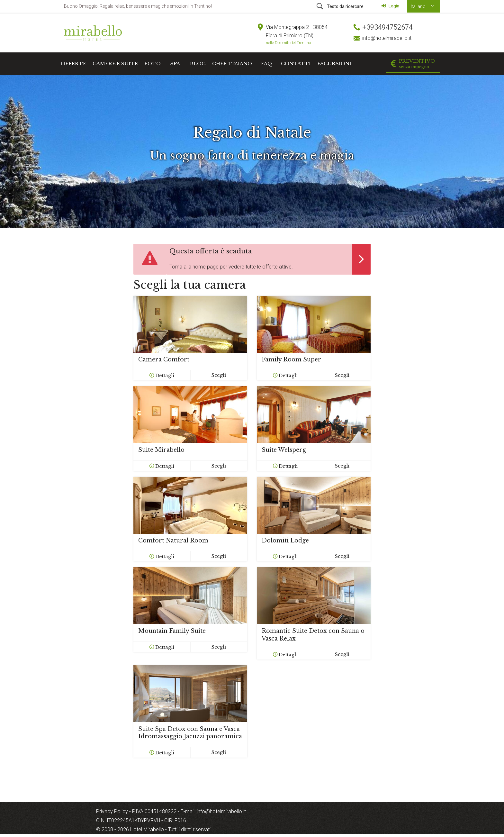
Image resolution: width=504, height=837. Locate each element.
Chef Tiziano (232, 64)
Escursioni (334, 64)
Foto (153, 64)
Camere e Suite (115, 64)
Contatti (296, 64)
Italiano (419, 6)
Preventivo (413, 64)
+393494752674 (387, 27)
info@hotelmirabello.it (387, 38)
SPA (175, 64)
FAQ (267, 64)
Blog (198, 64)
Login (390, 6)
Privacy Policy (113, 811)
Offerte (73, 64)
